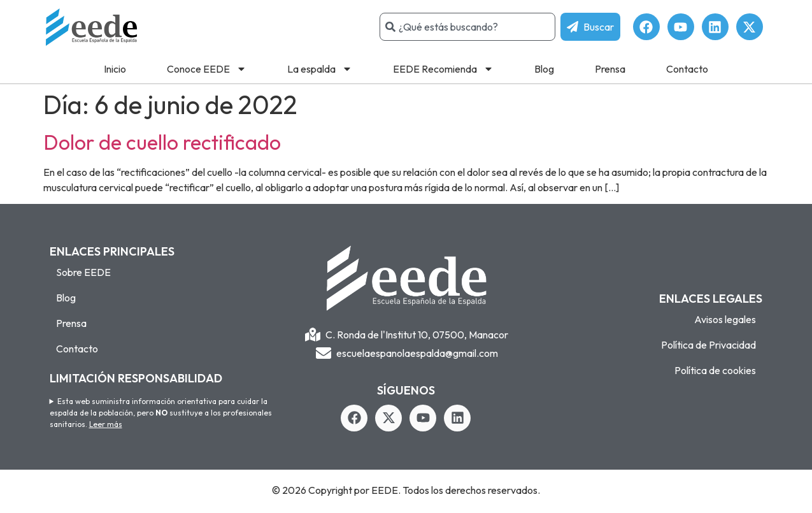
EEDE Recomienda (443, 69)
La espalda (320, 69)
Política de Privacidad (709, 345)
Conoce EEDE (207, 69)
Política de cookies (715, 370)
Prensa (610, 69)
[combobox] (467, 27)
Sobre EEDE (83, 272)
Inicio (115, 69)
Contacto (687, 69)
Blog (544, 69)
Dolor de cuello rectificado (162, 142)
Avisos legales (725, 319)
